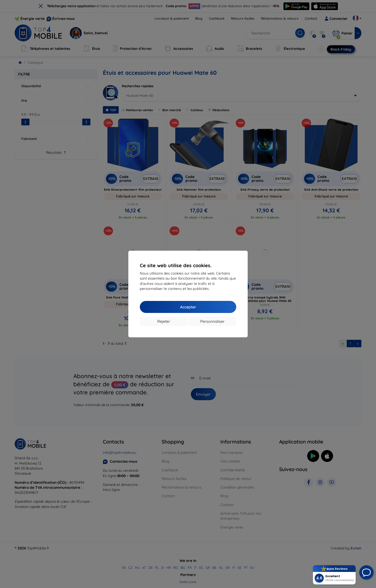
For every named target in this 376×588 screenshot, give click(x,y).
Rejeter (164, 321)
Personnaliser (212, 321)
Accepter (188, 307)
